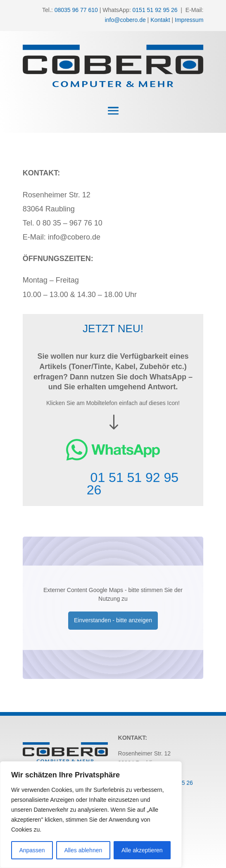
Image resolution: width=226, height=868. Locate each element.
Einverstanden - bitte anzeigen (113, 620)
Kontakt (160, 20)
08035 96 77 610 (76, 10)
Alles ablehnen (83, 850)
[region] (91, 815)
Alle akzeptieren (142, 850)
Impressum (189, 20)
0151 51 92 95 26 (155, 10)
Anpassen (32, 850)
